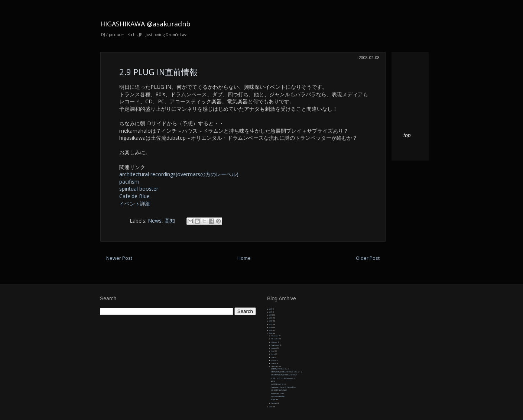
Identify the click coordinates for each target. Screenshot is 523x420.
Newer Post (119, 258)
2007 (271, 407)
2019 (271, 309)
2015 (271, 312)
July (273, 351)
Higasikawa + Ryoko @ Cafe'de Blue (283, 387)
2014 (271, 315)
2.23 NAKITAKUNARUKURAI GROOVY (284, 375)
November (275, 339)
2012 (271, 321)
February (275, 366)
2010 (271, 327)
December (275, 336)
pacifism (129, 182)
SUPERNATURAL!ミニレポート (281, 369)
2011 (271, 324)
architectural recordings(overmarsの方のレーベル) (179, 174)
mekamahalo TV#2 (277, 393)
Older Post (368, 258)
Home (244, 258)
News (155, 221)
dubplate (274, 399)
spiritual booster (139, 189)
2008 (271, 333)
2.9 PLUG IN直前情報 (158, 72)
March (274, 363)
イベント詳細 (135, 203)
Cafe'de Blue (134, 196)
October (275, 342)
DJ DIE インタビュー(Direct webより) (283, 378)
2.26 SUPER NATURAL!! (279, 390)
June (273, 354)
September (276, 345)
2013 (271, 318)
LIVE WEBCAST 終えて (279, 384)
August (274, 348)
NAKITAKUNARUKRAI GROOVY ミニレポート (287, 372)
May (273, 357)
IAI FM (273, 381)
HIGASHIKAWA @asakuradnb (145, 24)
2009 (271, 330)
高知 (170, 221)
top (407, 135)
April (274, 360)
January (275, 403)
